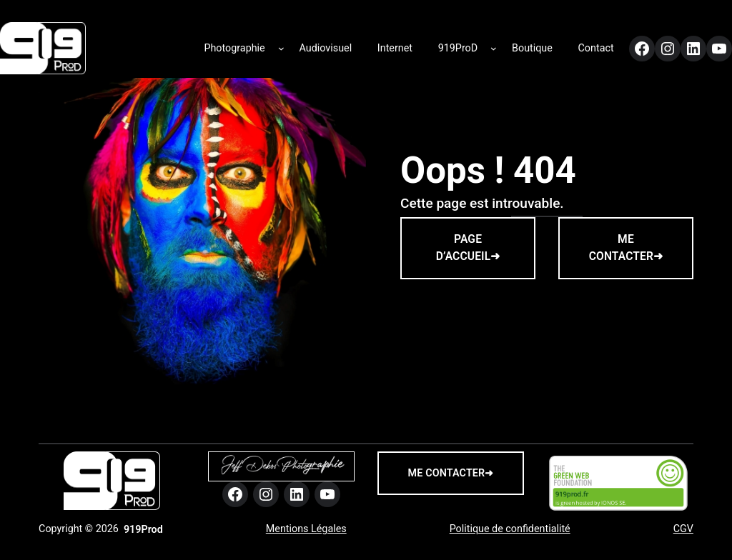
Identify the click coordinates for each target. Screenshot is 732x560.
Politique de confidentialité (510, 529)
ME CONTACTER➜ (626, 247)
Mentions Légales (306, 529)
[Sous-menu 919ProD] (494, 45)
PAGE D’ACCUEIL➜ (468, 247)
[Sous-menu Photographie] (281, 45)
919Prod (143, 529)
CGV (683, 529)
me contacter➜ (451, 473)
